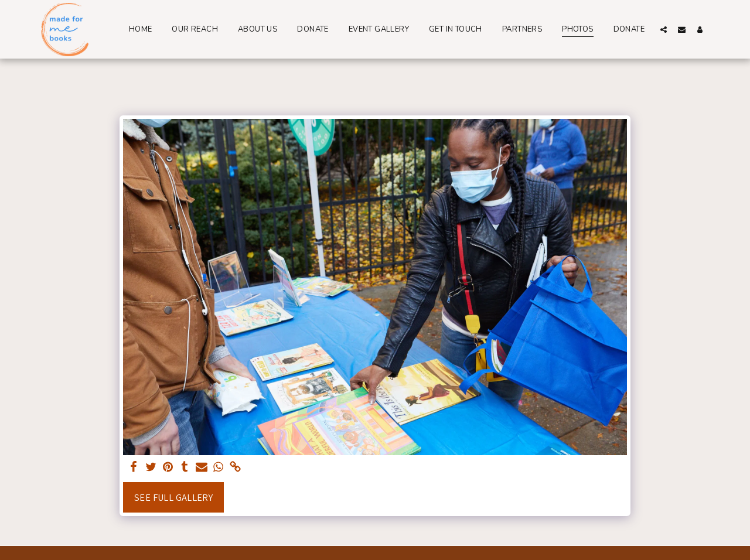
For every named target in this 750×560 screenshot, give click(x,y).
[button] (664, 29)
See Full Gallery (173, 497)
